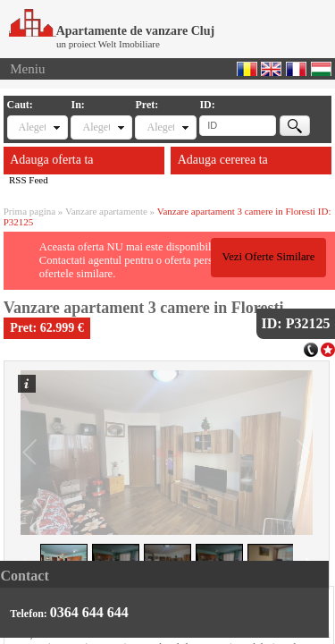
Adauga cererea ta (223, 160)
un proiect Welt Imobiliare (108, 44)
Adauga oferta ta (51, 160)
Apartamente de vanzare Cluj (112, 31)
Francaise (296, 69)
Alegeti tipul (32, 127)
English (271, 69)
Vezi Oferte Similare (268, 257)
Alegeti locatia (96, 127)
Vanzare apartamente (106, 211)
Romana (247, 69)
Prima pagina (29, 211)
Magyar (321, 69)
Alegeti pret (160, 127)
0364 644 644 (89, 612)
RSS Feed (29, 180)
